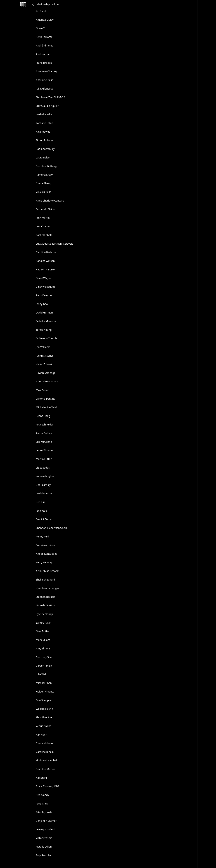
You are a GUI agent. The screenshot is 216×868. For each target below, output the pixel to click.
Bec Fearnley (43, 485)
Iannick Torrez (44, 519)
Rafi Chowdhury (45, 149)
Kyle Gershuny (44, 614)
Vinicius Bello (44, 192)
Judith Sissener (45, 356)
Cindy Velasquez (45, 287)
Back (33, 4)
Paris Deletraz (44, 295)
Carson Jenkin (44, 666)
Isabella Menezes (46, 321)
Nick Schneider (45, 424)
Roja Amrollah (44, 855)
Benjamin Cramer (46, 821)
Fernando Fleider (46, 209)
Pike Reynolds (44, 812)
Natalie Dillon (44, 847)
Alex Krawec (43, 132)
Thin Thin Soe (44, 717)
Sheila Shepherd (45, 580)
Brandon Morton (46, 769)
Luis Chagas (43, 226)
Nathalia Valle (44, 114)
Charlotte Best (44, 80)
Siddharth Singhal (46, 760)
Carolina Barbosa (46, 252)
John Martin (43, 218)
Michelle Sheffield (46, 407)
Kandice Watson (45, 261)
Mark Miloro (43, 640)
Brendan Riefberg (46, 166)
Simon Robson (44, 140)
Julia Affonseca (44, 89)
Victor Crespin (44, 838)
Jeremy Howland (45, 829)
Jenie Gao (41, 511)
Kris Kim (41, 502)
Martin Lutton (44, 459)
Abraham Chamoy (46, 71)
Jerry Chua (42, 803)
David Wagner (44, 278)
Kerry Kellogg (44, 562)
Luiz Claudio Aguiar (47, 106)
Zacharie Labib (44, 123)
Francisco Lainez (45, 545)
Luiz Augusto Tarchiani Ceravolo (55, 244)
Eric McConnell (45, 442)
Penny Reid (42, 536)
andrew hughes (45, 476)
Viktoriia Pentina (46, 399)
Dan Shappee (44, 700)
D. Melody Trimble (47, 338)
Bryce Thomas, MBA (48, 786)
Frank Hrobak (44, 63)
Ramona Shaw (44, 175)
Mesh (23, 4)
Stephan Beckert (46, 597)
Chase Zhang (43, 183)
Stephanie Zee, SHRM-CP (50, 97)
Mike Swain (42, 390)
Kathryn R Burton (46, 269)
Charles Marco (44, 743)
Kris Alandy (42, 795)
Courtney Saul (44, 657)
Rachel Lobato (44, 235)
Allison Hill (42, 778)
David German (44, 313)
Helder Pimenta (45, 692)
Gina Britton (43, 631)
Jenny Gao (42, 304)
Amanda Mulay (45, 20)
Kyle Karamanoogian (48, 588)
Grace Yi (41, 28)
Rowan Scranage (46, 373)
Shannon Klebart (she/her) (51, 528)
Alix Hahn (41, 735)
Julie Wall (41, 674)
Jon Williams (43, 347)
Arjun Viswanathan (47, 381)
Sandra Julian (44, 623)
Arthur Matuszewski (48, 571)
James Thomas (44, 450)
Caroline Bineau (45, 752)
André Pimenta (45, 45)
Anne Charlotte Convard (50, 201)
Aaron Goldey (44, 433)
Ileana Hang (43, 416)
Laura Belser (43, 157)
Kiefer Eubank (44, 364)
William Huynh (44, 709)
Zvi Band (41, 11)
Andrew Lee (43, 54)
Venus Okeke (43, 726)
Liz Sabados (43, 468)
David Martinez (45, 493)
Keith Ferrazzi (44, 37)
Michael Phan (44, 683)
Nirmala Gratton (45, 605)
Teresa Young (44, 330)
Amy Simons (43, 648)
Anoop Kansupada (47, 554)
